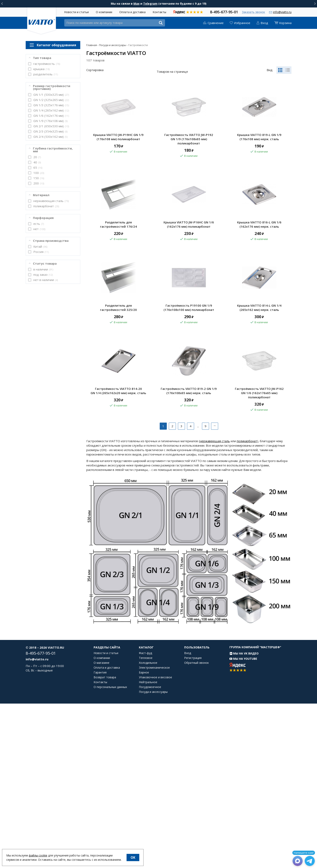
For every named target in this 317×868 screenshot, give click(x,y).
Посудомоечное (150, 851)
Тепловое (146, 822)
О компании (104, 12)
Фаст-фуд (145, 817)
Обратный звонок (197, 827)
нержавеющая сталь (215, 605)
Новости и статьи (76, 12)
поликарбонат (247, 605)
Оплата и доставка (132, 12)
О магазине (101, 827)
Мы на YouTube (243, 823)
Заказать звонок (254, 12)
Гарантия (100, 837)
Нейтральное (148, 847)
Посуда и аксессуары (153, 856)
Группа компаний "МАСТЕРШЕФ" (255, 812)
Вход (188, 817)
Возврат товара (105, 842)
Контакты (159, 12)
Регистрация (193, 822)
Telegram (150, 4)
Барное (144, 837)
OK (133, 857)
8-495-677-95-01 (224, 12)
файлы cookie (38, 855)
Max (136, 4)
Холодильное (148, 827)
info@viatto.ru (282, 12)
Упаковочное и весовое (155, 842)
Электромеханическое (154, 832)
